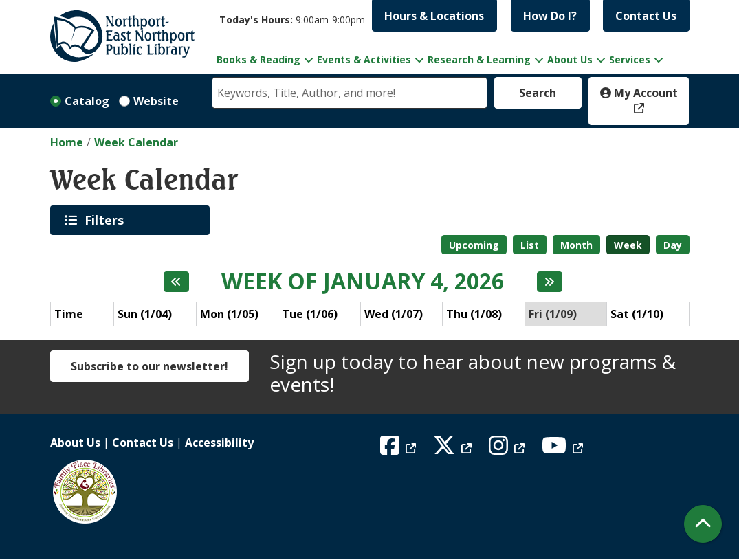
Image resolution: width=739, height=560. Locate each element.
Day (673, 245)
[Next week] (550, 282)
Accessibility (219, 443)
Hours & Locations (434, 16)
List (530, 245)
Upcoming (474, 245)
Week (628, 245)
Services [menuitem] (630, 59)
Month (576, 245)
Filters (107, 220)
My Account (639, 93)
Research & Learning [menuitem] (479, 59)
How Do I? (550, 16)
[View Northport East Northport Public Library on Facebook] (400, 449)
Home (67, 142)
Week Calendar (136, 142)
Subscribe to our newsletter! (150, 366)
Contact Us (646, 16)
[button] (292, 20)
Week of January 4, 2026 (363, 281)
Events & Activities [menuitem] (364, 59)
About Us (75, 443)
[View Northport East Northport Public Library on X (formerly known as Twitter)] (454, 449)
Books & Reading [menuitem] (258, 59)
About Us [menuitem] (570, 59)
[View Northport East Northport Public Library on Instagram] (508, 449)
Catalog (87, 101)
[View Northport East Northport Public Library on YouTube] (564, 449)
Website (156, 101)
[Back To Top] (703, 524)
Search (538, 93)
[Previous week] (176, 282)
